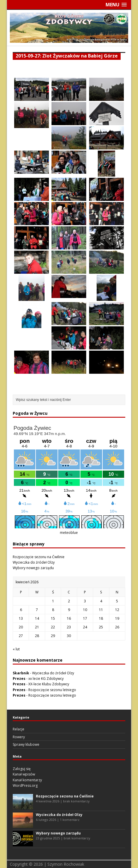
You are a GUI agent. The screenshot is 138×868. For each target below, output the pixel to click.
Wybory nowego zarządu (33, 568)
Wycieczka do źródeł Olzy (34, 562)
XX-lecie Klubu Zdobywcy (49, 684)
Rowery (19, 737)
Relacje (19, 729)
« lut (16, 649)
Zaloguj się (22, 769)
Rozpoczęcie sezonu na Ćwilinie (39, 557)
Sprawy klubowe (26, 744)
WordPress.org (25, 785)
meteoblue (69, 533)
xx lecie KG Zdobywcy (46, 679)
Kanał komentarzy (27, 780)
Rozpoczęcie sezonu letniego (52, 690)
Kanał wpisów (24, 774)
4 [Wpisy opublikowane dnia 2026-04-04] (101, 601)
